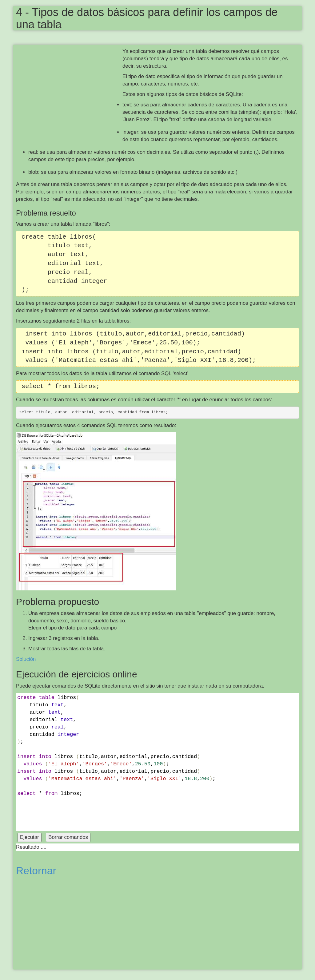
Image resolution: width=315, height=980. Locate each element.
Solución (26, 659)
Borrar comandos (68, 837)
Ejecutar (30, 837)
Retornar (36, 871)
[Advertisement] (69, 92)
